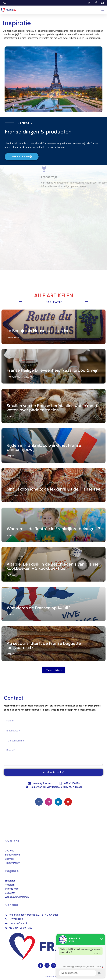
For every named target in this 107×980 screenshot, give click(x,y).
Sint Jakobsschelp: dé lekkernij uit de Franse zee (54, 489)
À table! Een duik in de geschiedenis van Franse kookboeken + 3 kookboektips (53, 566)
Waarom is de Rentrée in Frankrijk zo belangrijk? (53, 529)
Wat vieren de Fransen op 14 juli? (39, 608)
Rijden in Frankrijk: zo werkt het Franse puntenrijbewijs (44, 447)
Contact (12, 905)
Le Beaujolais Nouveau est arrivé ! (39, 331)
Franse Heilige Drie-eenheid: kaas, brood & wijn (53, 370)
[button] (5, 3)
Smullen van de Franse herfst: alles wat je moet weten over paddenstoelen (52, 408)
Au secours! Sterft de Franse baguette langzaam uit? (44, 645)
